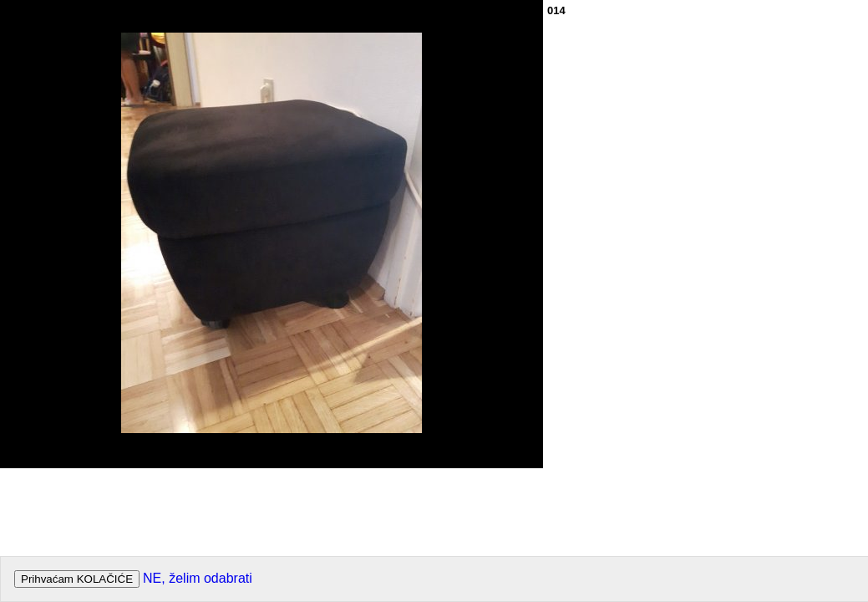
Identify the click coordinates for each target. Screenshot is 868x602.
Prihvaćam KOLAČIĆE (77, 579)
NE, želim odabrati (198, 578)
